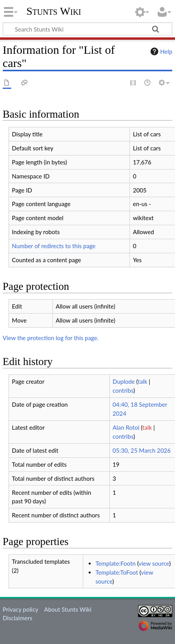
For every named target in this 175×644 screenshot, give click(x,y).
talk (142, 381)
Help (160, 51)
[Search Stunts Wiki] (87, 29)
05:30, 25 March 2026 (142, 450)
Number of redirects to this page (54, 246)
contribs (123, 390)
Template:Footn (115, 563)
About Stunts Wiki (68, 609)
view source (154, 563)
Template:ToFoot (117, 572)
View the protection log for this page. (51, 338)
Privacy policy (20, 609)
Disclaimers (17, 618)
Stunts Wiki (54, 11)
